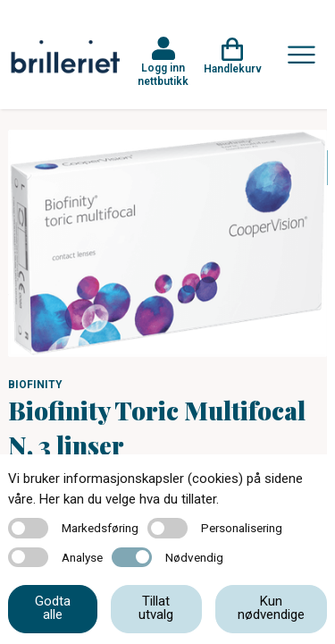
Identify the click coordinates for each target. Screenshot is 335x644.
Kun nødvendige (271, 608)
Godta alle (53, 608)
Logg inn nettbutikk (163, 74)
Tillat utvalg (156, 608)
